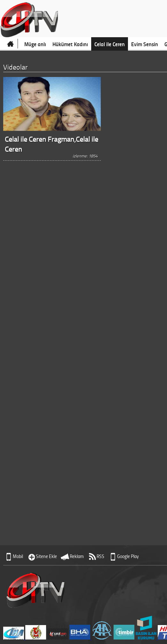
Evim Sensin (145, 44)
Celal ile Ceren (110, 44)
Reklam (77, 556)
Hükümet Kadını (70, 44)
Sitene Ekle (46, 556)
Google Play (128, 556)
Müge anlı (35, 44)
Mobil (18, 556)
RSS (100, 556)
